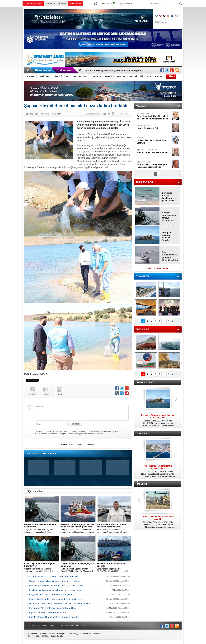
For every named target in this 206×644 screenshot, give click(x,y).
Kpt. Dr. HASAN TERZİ (154, 151)
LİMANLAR (142, 433)
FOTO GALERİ (142, 276)
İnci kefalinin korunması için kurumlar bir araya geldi (55, 590)
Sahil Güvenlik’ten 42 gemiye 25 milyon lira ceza (170, 256)
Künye (43, 626)
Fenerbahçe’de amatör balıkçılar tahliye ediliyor (53, 608)
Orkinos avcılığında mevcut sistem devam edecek (54, 577)
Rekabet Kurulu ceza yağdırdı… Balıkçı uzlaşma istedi (56, 586)
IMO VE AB (142, 484)
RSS (85, 626)
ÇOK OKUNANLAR (144, 182)
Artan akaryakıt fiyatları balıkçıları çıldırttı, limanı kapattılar (114, 70)
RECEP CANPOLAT (154, 116)
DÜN (149, 268)
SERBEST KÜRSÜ (145, 383)
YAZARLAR (141, 106)
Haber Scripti (51, 636)
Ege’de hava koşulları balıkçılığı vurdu (48, 613)
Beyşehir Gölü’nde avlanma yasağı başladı (50, 595)
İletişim (53, 626)
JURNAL (154, 140)
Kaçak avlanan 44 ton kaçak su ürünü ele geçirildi (54, 617)
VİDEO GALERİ (142, 329)
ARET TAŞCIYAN (154, 127)
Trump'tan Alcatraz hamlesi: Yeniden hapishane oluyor (167, 236)
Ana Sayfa (32, 626)
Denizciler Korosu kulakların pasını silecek (169, 197)
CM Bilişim (61, 636)
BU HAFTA (157, 268)
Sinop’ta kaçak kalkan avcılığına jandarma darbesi (54, 581)
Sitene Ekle (50, 3)
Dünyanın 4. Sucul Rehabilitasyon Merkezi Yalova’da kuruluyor (60, 604)
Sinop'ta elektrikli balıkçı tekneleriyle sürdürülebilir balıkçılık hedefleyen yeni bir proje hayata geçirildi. (78, 528)
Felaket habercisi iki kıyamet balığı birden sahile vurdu (56, 599)
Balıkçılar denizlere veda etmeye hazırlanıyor (169, 217)
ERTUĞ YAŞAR (154, 164)
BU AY (166, 268)
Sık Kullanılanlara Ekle (70, 626)
